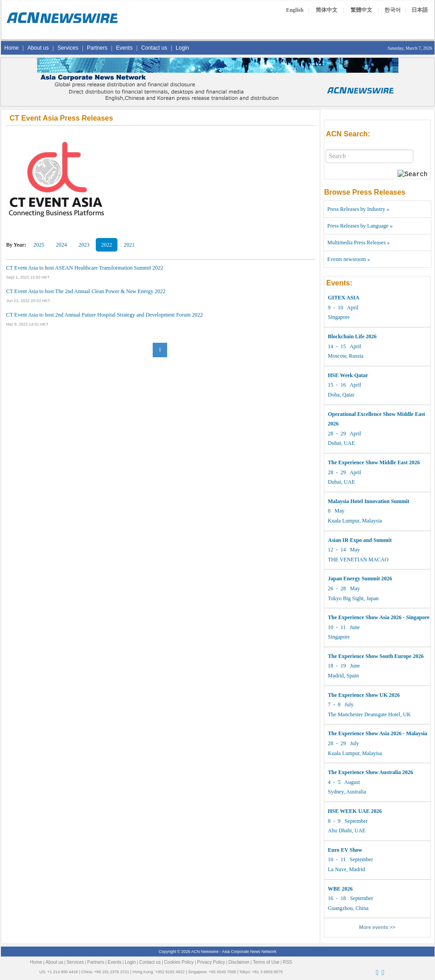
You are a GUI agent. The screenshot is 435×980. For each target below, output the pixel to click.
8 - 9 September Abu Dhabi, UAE (355, 821)
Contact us (154, 48)
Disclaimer (239, 962)
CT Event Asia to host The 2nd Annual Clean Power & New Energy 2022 (86, 291)
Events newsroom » (349, 259)
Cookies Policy (179, 962)
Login (182, 48)
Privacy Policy (211, 962)
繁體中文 (361, 10)
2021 (129, 245)
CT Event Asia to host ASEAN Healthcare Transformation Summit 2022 (85, 268)
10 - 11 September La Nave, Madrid (351, 860)
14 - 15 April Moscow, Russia (352, 346)
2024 (61, 245)
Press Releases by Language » (360, 226)
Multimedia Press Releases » (359, 243)
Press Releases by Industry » (358, 209)
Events (124, 48)
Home (12, 48)
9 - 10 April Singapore (344, 307)
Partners (97, 48)
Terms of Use (266, 962)
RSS (288, 962)
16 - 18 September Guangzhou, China (351, 898)
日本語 (420, 10)
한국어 (393, 10)
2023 (84, 245)
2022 (107, 245)
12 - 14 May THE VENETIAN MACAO (360, 550)
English (295, 10)
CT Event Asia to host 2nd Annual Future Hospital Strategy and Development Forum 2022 (105, 315)
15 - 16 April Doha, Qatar (348, 385)
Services (68, 48)
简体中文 (327, 10)
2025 (39, 245)
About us (38, 48)
